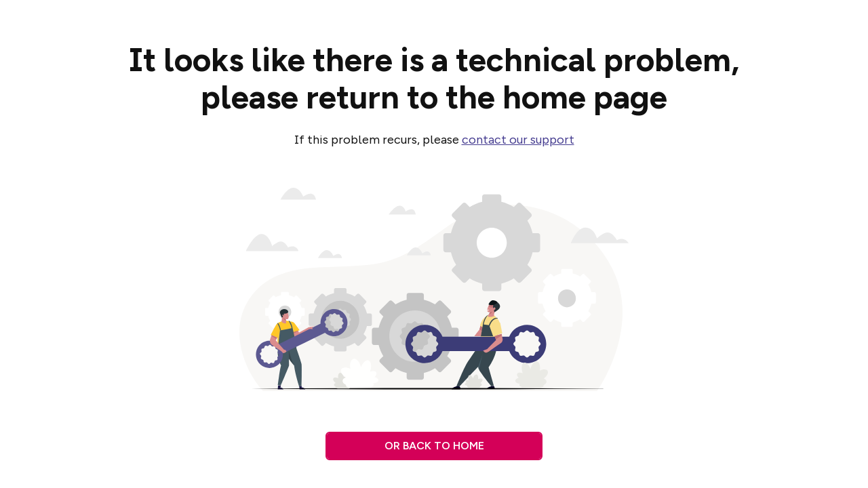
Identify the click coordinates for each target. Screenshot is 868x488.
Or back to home (434, 446)
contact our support (518, 140)
